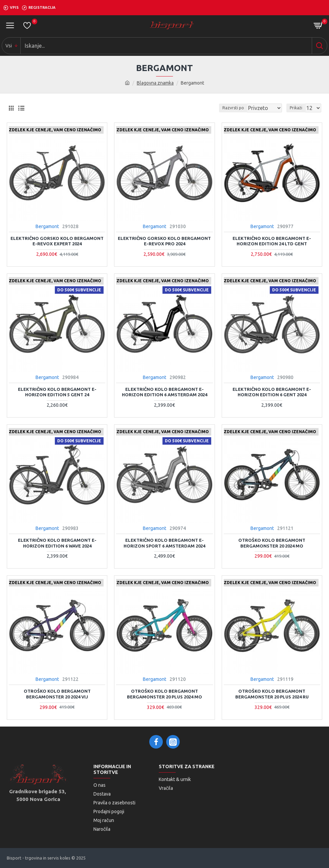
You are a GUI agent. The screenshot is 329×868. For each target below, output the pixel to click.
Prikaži (296, 108)
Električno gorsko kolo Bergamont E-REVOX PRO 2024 (164, 241)
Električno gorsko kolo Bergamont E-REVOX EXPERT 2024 (57, 241)
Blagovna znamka (155, 83)
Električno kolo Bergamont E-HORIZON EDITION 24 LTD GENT (272, 241)
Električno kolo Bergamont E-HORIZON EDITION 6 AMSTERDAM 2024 (164, 392)
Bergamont (47, 226)
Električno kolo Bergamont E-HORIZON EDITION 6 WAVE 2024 (57, 543)
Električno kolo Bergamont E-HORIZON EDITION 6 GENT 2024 (272, 392)
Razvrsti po (233, 108)
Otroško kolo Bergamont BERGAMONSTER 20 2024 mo (272, 543)
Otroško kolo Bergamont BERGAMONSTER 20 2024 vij (57, 694)
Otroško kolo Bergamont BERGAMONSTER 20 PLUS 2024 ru (272, 694)
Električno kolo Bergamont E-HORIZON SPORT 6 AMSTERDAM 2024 (164, 543)
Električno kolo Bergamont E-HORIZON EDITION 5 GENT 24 (57, 392)
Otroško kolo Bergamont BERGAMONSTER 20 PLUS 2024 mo (164, 694)
